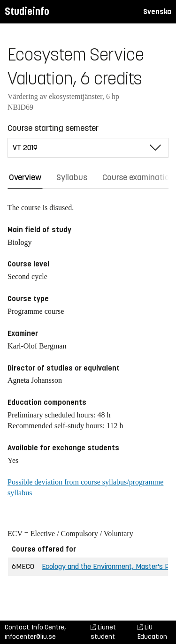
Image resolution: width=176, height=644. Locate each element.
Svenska (157, 11)
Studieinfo (27, 11)
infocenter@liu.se (30, 637)
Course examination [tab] (138, 177)
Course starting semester (53, 128)
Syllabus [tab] (72, 177)
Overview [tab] (25, 177)
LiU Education (152, 632)
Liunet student (103, 632)
